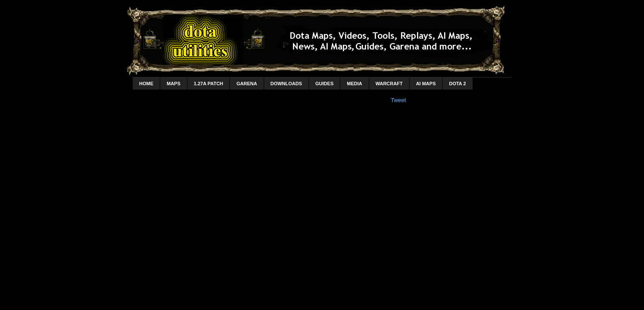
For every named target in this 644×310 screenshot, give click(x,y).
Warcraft (389, 84)
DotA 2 (457, 84)
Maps (174, 84)
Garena (247, 84)
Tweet (398, 100)
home (146, 84)
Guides (324, 84)
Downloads (286, 84)
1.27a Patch (208, 84)
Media (354, 84)
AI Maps (426, 84)
